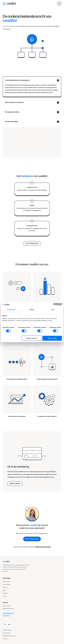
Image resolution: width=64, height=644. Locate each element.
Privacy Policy (6, 633)
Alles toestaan (52, 338)
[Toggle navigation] (59, 3)
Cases (4, 596)
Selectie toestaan (32, 338)
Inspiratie (5, 593)
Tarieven (5, 588)
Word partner (6, 582)
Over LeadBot (6, 585)
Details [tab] (32, 310)
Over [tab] (53, 310)
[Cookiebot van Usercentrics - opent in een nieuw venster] (55, 304)
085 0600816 (6, 616)
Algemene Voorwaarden (9, 636)
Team (4, 590)
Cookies (5, 639)
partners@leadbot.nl (8, 613)
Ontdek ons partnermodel (43, 547)
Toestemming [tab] (11, 310)
